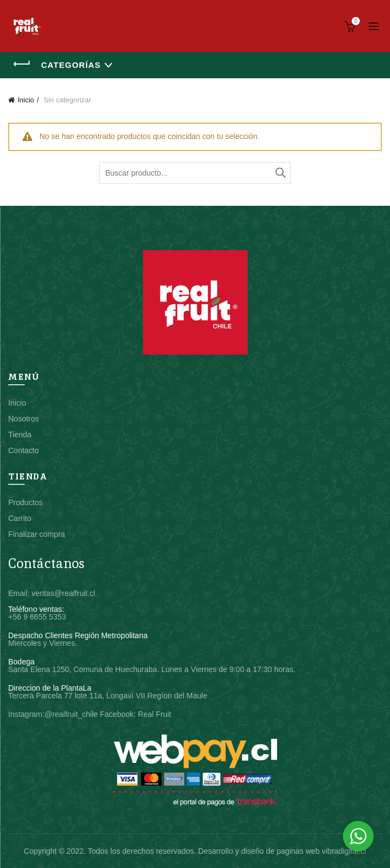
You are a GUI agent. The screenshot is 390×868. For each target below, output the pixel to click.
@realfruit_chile (71, 714)
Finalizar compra (36, 534)
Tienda (20, 435)
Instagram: (26, 714)
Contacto (24, 450)
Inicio (26, 100)
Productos (25, 502)
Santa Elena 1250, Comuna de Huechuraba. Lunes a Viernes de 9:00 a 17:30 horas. (152, 669)
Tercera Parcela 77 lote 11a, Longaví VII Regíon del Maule (108, 696)
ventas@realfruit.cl (64, 593)
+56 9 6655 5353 (37, 617)
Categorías (71, 65)
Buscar (280, 173)
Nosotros (24, 419)
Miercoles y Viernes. (43, 643)
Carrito (20, 518)
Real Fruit (155, 714)
